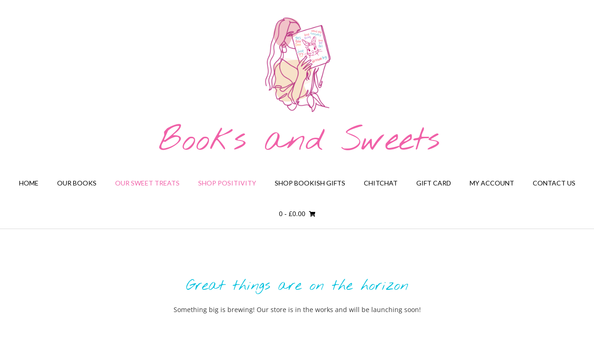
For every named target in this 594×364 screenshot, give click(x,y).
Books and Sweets (299, 141)
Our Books (77, 183)
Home (29, 183)
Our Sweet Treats (147, 183)
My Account (492, 183)
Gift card (434, 183)
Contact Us (554, 183)
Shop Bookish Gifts (310, 183)
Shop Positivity (227, 183)
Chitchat (381, 183)
